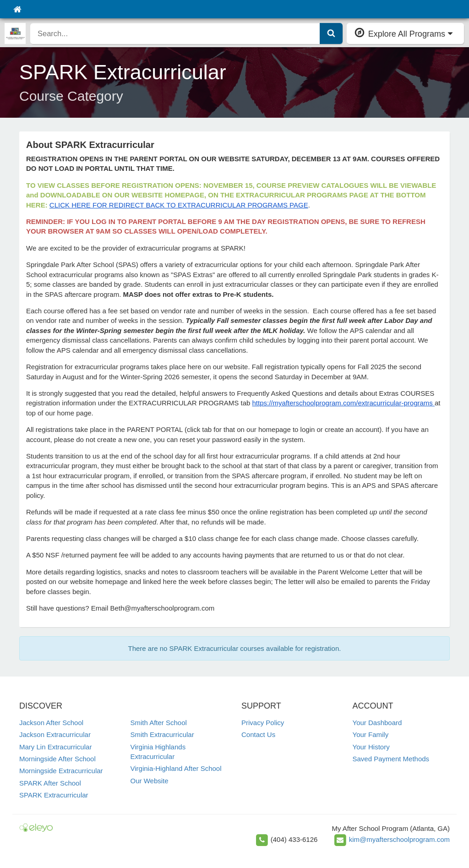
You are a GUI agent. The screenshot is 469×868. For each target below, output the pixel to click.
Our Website (150, 781)
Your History (371, 747)
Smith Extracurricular (162, 734)
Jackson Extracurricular (55, 734)
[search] (175, 33)
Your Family (371, 734)
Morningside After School (57, 759)
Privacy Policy (263, 723)
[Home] (17, 9)
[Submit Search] (331, 33)
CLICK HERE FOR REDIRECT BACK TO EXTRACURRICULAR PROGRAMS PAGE (179, 205)
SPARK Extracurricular (54, 795)
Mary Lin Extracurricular (55, 747)
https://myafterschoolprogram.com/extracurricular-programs (344, 403)
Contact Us (258, 734)
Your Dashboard (377, 723)
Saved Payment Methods (391, 759)
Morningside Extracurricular (61, 771)
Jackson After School (51, 723)
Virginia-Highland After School (176, 768)
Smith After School (159, 723)
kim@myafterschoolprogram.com (399, 839)
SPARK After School (50, 783)
